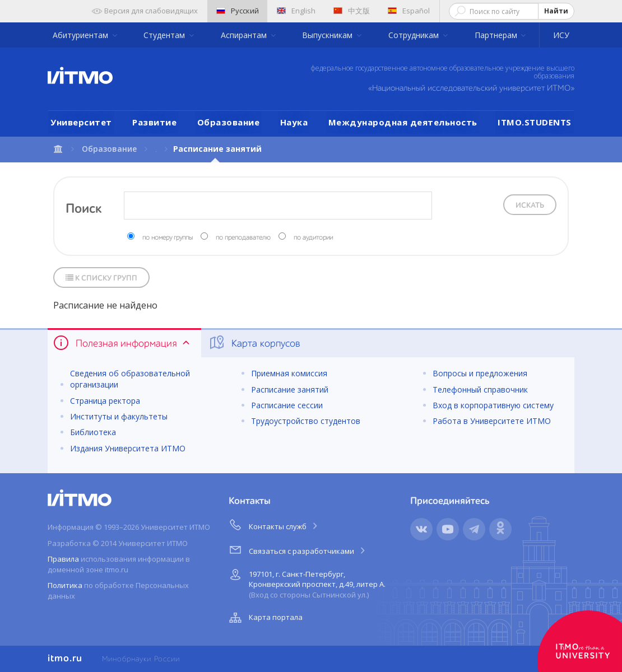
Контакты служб (274, 525)
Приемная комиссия (289, 373)
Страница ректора (105, 401)
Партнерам (497, 35)
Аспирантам (245, 35)
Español (409, 11)
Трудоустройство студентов (306, 421)
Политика (65, 585)
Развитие (154, 122)
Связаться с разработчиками (298, 549)
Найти (556, 11)
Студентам (165, 35)
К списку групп (101, 278)
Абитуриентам (82, 35)
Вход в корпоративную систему (493, 405)
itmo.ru (65, 659)
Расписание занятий (290, 389)
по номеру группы (168, 238)
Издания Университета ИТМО (128, 448)
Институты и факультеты (119, 416)
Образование (229, 122)
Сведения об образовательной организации (130, 379)
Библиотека (93, 432)
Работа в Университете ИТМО (492, 421)
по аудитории (313, 238)
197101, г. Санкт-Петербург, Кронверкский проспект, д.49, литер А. (306, 583)
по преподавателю (243, 238)
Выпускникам (328, 35)
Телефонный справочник (480, 389)
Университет (81, 122)
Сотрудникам (415, 35)
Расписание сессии (287, 405)
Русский (238, 11)
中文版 (352, 11)
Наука (294, 122)
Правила (63, 559)
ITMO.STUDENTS (535, 122)
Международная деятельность (403, 122)
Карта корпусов (254, 343)
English (296, 11)
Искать (530, 206)
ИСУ (561, 35)
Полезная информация (122, 343)
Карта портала (264, 618)
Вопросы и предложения (480, 373)
